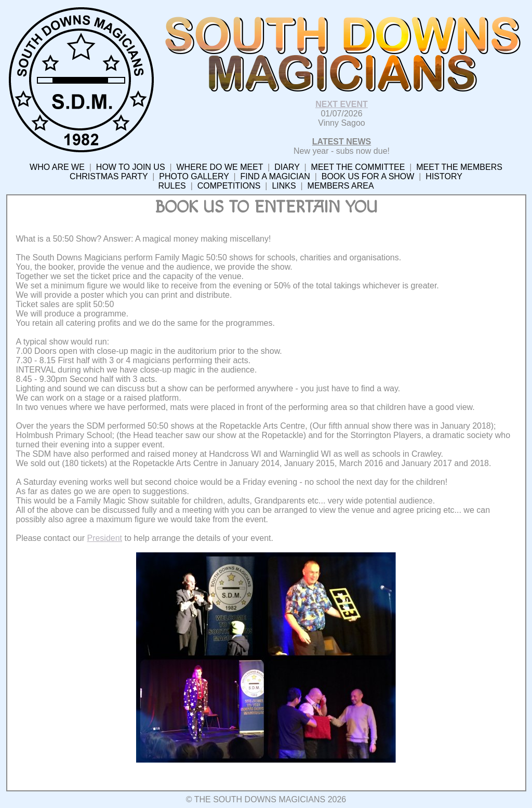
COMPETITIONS (229, 186)
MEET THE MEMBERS (459, 167)
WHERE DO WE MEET (220, 167)
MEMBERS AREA (341, 186)
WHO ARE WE (57, 167)
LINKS (284, 186)
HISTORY (444, 176)
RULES (172, 186)
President (104, 538)
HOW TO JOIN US (131, 167)
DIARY (287, 167)
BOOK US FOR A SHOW (368, 176)
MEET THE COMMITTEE (358, 167)
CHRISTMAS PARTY (109, 176)
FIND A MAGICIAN (275, 176)
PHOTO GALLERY (194, 176)
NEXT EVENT (341, 104)
